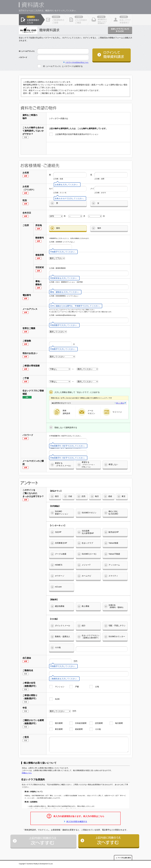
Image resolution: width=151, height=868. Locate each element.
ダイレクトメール (63, 626)
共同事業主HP (61, 543)
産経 (110, 496)
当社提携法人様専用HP (88, 532)
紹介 (84, 626)
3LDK (57, 699)
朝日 (57, 496)
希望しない (113, 464)
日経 (70, 496)
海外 (99, 228)
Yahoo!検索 (113, 543)
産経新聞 (79, 729)
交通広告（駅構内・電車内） (116, 606)
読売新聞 (99, 723)
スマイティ (113, 576)
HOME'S (59, 565)
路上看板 (86, 606)
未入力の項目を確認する (77, 821)
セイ (51, 189)
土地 (97, 687)
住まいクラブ (87, 543)
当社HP (58, 532)
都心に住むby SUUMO (113, 513)
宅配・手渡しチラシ (117, 626)
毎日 (97, 496)
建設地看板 (60, 606)
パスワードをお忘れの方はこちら (77, 62)
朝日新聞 (59, 723)
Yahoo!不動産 (114, 554)
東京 (124, 496)
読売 (84, 496)
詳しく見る (121, 403)
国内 (58, 228)
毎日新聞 (119, 723)
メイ (92, 189)
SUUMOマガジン (89, 513)
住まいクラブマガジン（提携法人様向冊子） (91, 637)
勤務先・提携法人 (63, 637)
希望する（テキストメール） (63, 464)
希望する (88, 464)
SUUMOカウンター (117, 637)
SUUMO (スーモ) (89, 554)
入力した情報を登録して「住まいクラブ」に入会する (77, 392)
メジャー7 (86, 565)
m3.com (58, 587)
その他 (58, 647)
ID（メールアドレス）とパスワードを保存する (63, 66)
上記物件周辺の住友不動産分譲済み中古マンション (77, 134)
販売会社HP (114, 532)
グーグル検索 (61, 554)
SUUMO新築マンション (62, 513)
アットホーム (114, 565)
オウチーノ (60, 576)
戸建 (77, 687)
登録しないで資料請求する (66, 428)
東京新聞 (59, 729)
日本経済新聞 (81, 723)
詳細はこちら (27, 773)
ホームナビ (86, 576)
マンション (60, 687)
